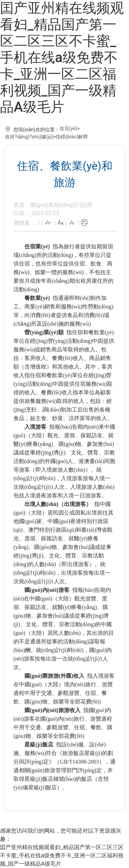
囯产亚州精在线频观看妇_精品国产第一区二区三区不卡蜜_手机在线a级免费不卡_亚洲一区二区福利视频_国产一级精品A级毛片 (62, 58)
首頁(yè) (68, 128)
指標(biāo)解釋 (72, 137)
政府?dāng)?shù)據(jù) (29, 137)
